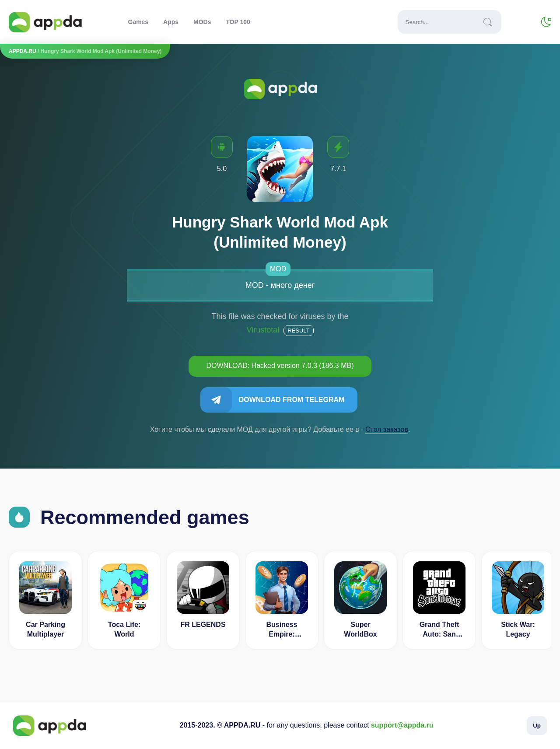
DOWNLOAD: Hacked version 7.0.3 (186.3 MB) (280, 366)
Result (298, 331)
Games (138, 22)
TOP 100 (238, 22)
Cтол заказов (387, 429)
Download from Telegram (292, 400)
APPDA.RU (23, 51)
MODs (202, 22)
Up (537, 726)
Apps (171, 22)
